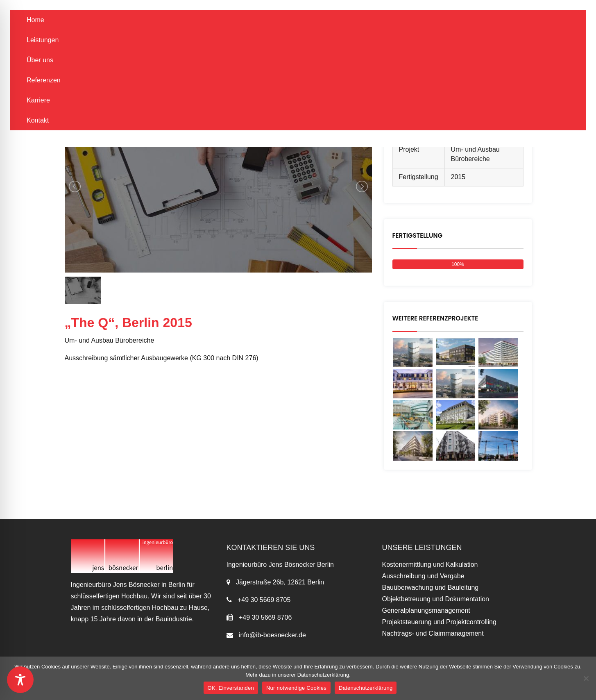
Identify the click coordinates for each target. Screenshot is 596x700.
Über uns (40, 60)
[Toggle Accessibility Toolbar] (20, 680)
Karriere (38, 100)
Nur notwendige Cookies (296, 688)
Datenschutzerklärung (366, 688)
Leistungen (43, 40)
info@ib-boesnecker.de (272, 635)
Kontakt (38, 120)
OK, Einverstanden (231, 688)
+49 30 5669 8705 (264, 600)
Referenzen (44, 80)
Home (35, 20)
